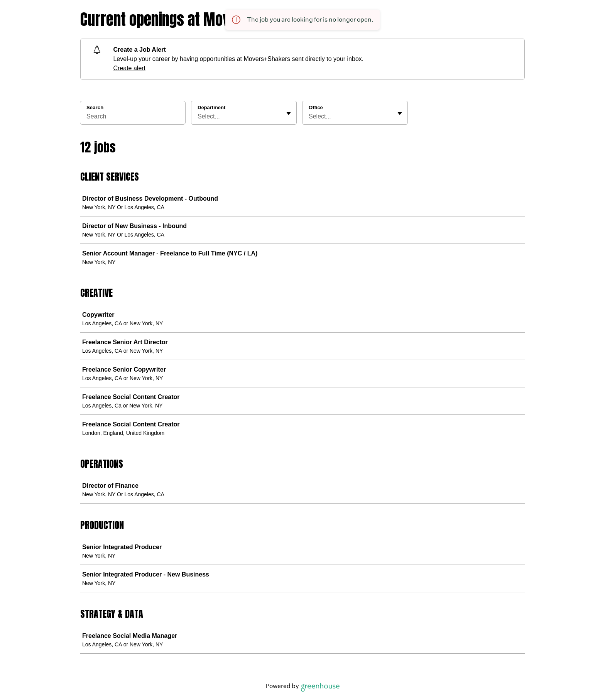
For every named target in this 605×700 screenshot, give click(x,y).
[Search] (133, 118)
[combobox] (198, 117)
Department (211, 107)
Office (316, 107)
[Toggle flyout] (289, 113)
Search (95, 107)
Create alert (129, 68)
